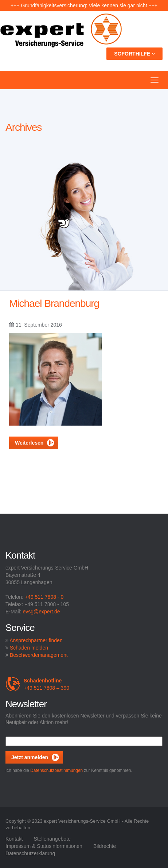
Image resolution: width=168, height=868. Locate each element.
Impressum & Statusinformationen (44, 846)
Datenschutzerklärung (30, 853)
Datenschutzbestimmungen (56, 770)
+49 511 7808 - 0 (44, 597)
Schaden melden (29, 648)
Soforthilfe (134, 54)
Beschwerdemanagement (39, 655)
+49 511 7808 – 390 (37, 684)
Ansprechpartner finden (36, 640)
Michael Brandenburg (54, 303)
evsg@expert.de (41, 612)
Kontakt (14, 839)
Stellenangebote (52, 839)
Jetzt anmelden (30, 757)
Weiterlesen (35, 443)
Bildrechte (105, 846)
